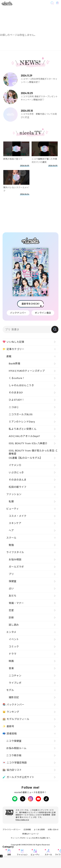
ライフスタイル (15, 552)
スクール (48, 852)
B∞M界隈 (14, 364)
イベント (14, 639)
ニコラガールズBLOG (21, 414)
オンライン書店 (43, 313)
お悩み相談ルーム (16, 748)
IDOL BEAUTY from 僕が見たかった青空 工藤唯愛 (33, 452)
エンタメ (11, 632)
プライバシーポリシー (12, 830)
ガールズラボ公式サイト (18, 777)
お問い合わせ (53, 830)
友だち (13, 596)
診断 (11, 618)
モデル (10, 690)
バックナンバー (18, 313)
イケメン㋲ (15, 465)
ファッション (22, 852)
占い (11, 589)
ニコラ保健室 (14, 741)
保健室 (13, 581)
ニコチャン (15, 676)
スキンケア (15, 523)
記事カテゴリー (13, 349)
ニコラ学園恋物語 (15, 763)
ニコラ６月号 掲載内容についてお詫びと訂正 (31, 113)
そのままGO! (16, 393)
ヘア (11, 530)
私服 (11, 501)
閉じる (1, 856)
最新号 (8, 726)
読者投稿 (10, 734)
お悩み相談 (15, 560)
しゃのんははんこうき (21, 385)
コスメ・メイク (18, 516)
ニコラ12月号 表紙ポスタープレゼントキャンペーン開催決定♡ (31, 96)
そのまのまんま (18, 480)
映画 (11, 661)
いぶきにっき (16, 473)
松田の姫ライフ (18, 487)
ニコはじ (14, 407)
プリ (11, 574)
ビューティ (35, 852)
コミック (14, 647)
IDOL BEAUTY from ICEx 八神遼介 (28, 443)
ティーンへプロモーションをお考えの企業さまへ (30, 838)
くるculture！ (17, 378)
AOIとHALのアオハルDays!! (24, 436)
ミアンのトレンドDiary (22, 422)
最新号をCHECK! (30, 304)
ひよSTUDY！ (17, 400)
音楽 (11, 668)
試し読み (14, 625)
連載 (9, 852)
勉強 (11, 545)
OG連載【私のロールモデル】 (26, 458)
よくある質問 (39, 830)
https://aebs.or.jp (22, 820)
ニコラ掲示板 (14, 755)
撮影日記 (14, 697)
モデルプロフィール (16, 719)
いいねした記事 (13, 342)
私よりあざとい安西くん (23, 429)
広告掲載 (27, 830)
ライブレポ (15, 683)
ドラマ (13, 654)
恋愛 (11, 610)
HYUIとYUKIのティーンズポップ (27, 371)
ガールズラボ (16, 567)
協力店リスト (12, 770)
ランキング (11, 712)
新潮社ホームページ (30, 834)
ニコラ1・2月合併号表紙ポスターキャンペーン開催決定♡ (31, 78)
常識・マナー (16, 603)
